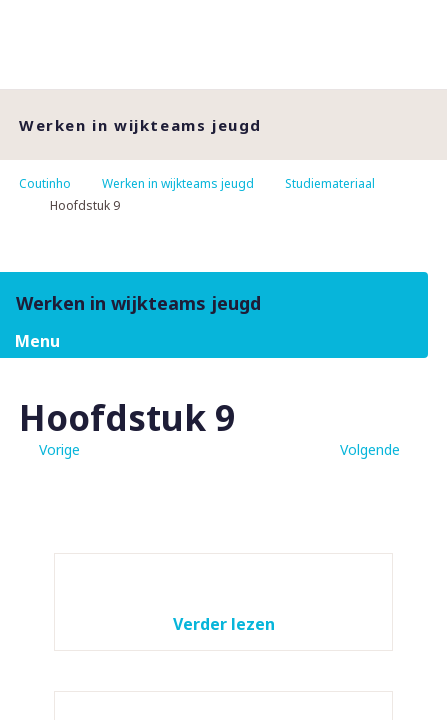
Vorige (59, 449)
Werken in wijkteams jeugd (178, 183)
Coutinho (45, 183)
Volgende (370, 449)
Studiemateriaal (330, 183)
